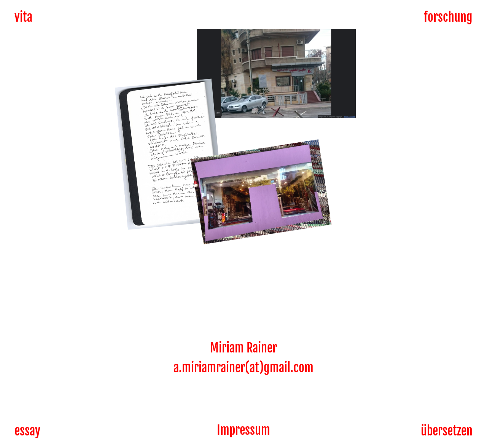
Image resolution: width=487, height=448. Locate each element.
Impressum (243, 430)
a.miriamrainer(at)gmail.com (243, 368)
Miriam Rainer (243, 348)
